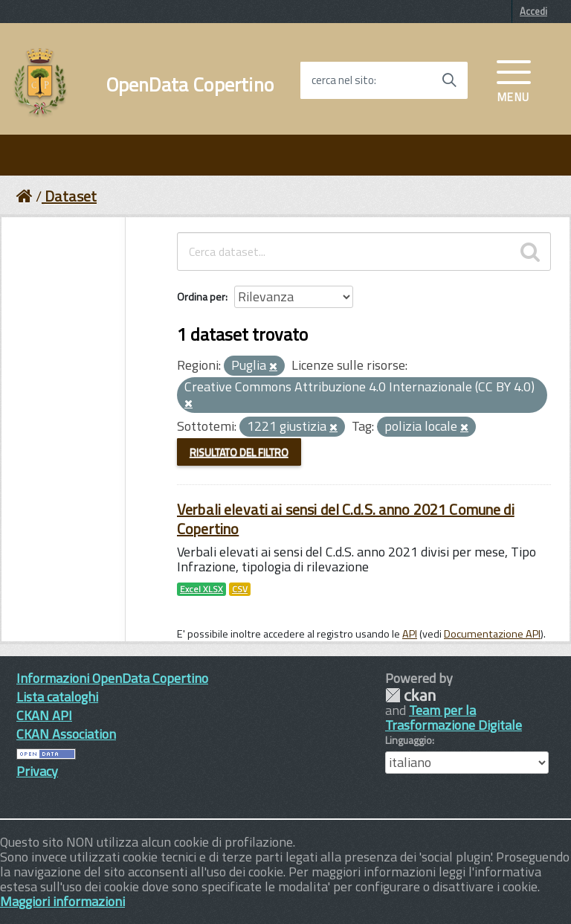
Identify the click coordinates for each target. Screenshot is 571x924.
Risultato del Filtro (239, 452)
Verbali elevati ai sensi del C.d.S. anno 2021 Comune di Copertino (346, 519)
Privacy (37, 771)
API (410, 634)
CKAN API (44, 715)
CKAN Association (66, 734)
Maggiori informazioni (62, 901)
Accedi (533, 11)
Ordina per (201, 296)
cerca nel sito (343, 80)
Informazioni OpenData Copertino (112, 678)
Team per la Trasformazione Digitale (454, 718)
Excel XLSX (201, 589)
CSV (240, 589)
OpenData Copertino (190, 85)
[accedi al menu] (514, 80)
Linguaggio (409, 740)
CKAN (410, 695)
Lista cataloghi (57, 697)
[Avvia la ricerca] (449, 80)
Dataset (71, 196)
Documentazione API (492, 634)
